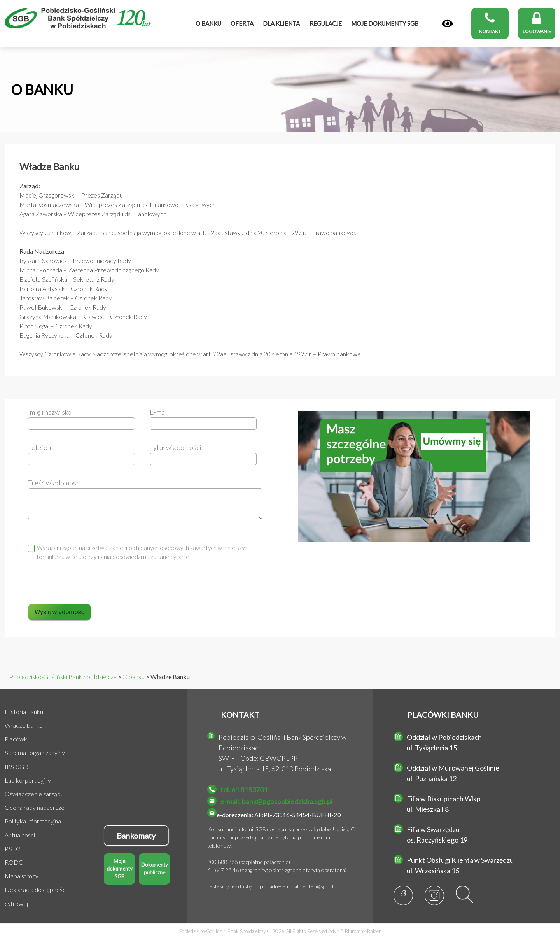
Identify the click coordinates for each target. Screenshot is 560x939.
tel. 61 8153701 (244, 790)
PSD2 (13, 849)
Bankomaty (136, 836)
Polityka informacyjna (33, 821)
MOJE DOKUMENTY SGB (385, 23)
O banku (208, 23)
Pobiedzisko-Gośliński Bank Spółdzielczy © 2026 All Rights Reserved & (280, 931)
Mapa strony (22, 876)
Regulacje (326, 23)
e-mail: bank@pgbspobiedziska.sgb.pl (276, 801)
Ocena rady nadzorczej (35, 807)
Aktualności (20, 835)
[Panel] (447, 24)
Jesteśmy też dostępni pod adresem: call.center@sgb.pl (270, 886)
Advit (334, 931)
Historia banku (24, 712)
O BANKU (42, 89)
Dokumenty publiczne (155, 869)
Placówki (17, 739)
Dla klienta (281, 23)
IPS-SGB (17, 766)
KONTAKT (240, 715)
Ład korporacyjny (28, 780)
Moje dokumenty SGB (120, 869)
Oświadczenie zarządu (34, 794)
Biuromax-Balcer (363, 931)
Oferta (242, 23)
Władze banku (24, 725)
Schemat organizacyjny (35, 752)
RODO (14, 862)
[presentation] (87, 587)
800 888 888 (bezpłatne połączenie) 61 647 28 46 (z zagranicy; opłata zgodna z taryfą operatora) (277, 866)
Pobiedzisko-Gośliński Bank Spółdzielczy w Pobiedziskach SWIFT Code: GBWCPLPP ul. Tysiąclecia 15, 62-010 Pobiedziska (283, 753)
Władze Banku (49, 166)
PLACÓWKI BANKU (443, 715)
